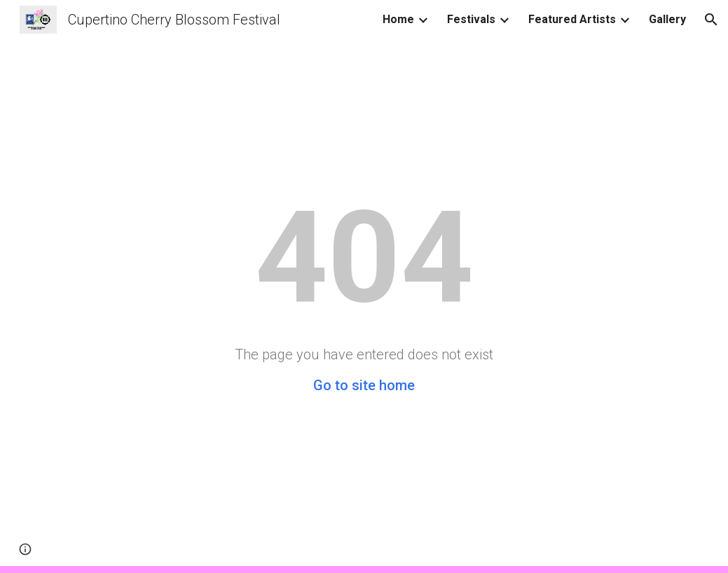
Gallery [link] (667, 19)
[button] (711, 20)
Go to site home (364, 385)
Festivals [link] (471, 19)
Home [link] (398, 19)
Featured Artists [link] (572, 19)
